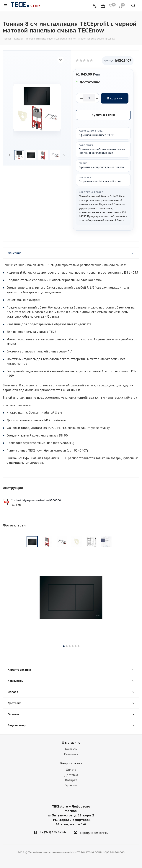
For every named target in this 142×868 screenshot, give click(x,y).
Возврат (71, 780)
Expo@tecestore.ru (94, 833)
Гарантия (71, 785)
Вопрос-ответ (71, 763)
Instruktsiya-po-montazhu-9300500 (36, 500)
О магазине (71, 743)
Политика (71, 754)
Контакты (71, 749)
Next (64, 155)
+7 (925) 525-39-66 (53, 832)
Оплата (71, 770)
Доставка (71, 775)
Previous (10, 155)
